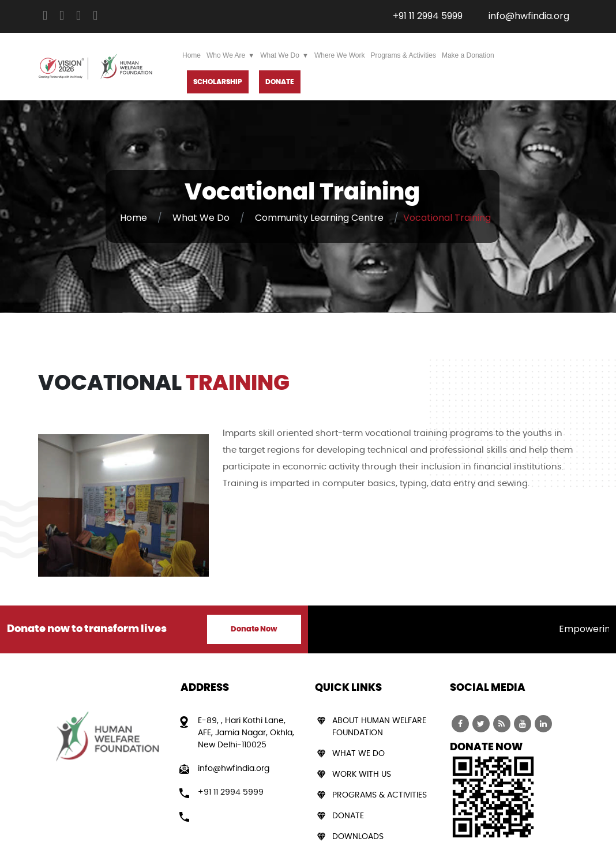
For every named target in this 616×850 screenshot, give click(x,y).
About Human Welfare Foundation (379, 727)
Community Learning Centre (319, 218)
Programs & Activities (403, 55)
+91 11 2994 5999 (428, 16)
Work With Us (362, 774)
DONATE (280, 82)
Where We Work (340, 55)
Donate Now (254, 629)
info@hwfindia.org (529, 16)
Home (191, 55)
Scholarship (218, 82)
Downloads (358, 837)
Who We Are (226, 55)
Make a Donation (468, 55)
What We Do (280, 55)
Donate (348, 816)
